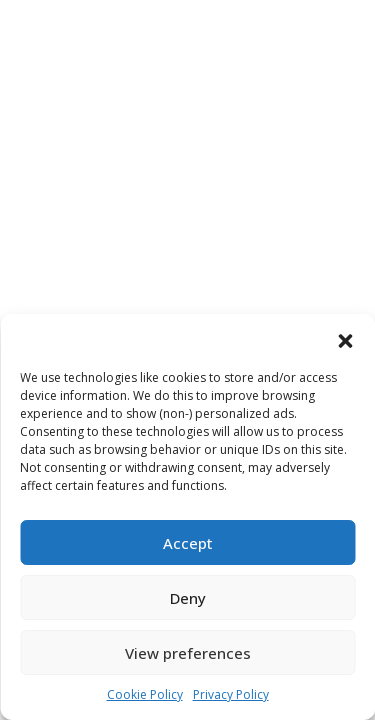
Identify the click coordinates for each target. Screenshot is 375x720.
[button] (345, 339)
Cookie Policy (145, 694)
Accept (188, 543)
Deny (188, 598)
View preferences (188, 653)
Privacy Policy (231, 694)
